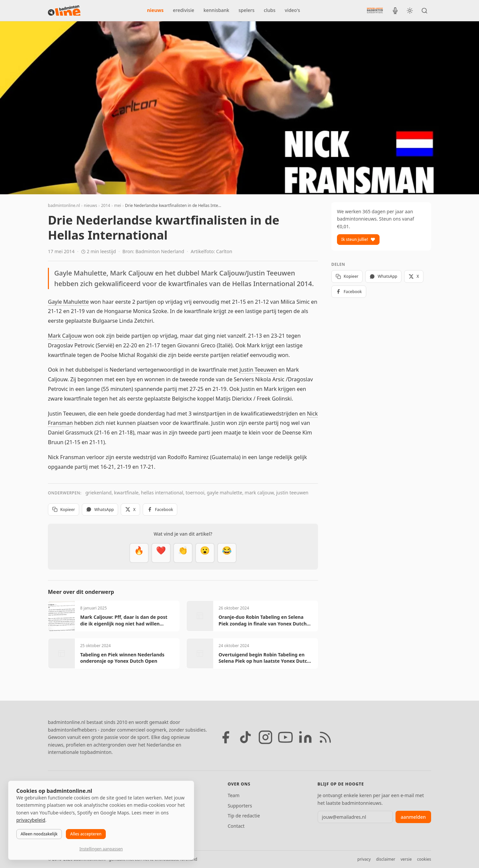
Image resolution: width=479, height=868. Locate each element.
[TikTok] (245, 737)
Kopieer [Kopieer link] (64, 510)
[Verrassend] (205, 553)
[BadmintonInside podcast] (395, 11)
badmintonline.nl (64, 205)
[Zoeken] (424, 11)
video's (292, 10)
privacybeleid (31, 820)
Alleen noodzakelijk (39, 834)
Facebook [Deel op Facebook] (160, 510)
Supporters (240, 806)
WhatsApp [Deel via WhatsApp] (100, 510)
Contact (236, 826)
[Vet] (139, 553)
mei (118, 205)
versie (406, 859)
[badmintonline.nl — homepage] (64, 11)
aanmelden (413, 817)
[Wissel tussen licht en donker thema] (410, 11)
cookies (424, 859)
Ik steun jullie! (358, 239)
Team (234, 795)
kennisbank (216, 10)
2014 (106, 205)
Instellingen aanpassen (101, 849)
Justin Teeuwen (258, 370)
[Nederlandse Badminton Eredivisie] (375, 10)
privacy (364, 859)
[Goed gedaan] (183, 553)
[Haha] (227, 553)
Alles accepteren (86, 834)
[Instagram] (265, 737)
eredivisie (184, 10)
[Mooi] (161, 553)
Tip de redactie (244, 816)
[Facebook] (226, 737)
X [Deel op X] (130, 510)
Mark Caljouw (65, 336)
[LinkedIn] (305, 737)
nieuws (155, 10)
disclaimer (386, 859)
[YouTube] (285, 737)
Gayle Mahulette (68, 302)
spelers (246, 10)
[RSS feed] (325, 737)
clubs (270, 10)
